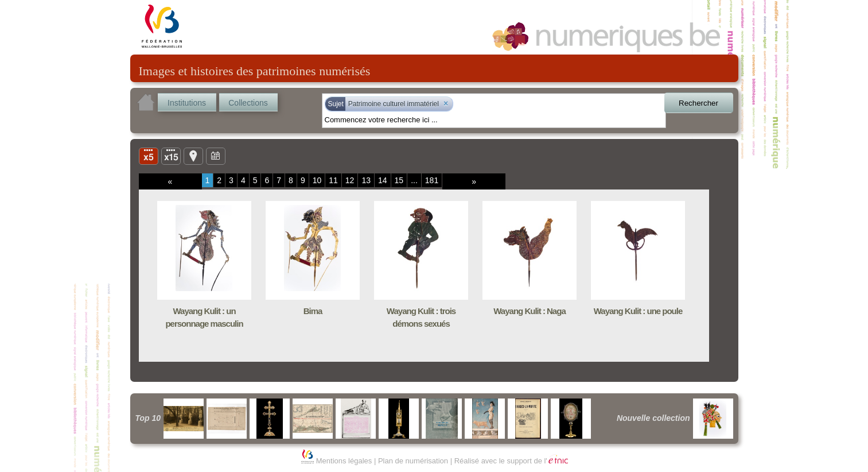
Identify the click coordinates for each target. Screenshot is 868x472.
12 (350, 180)
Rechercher (698, 103)
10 (317, 180)
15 (399, 180)
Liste (171, 156)
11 (333, 180)
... (414, 180)
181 (432, 180)
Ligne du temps (216, 156)
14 (383, 180)
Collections (248, 103)
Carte (193, 156)
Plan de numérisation (413, 461)
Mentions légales (344, 461)
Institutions (187, 103)
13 (366, 180)
